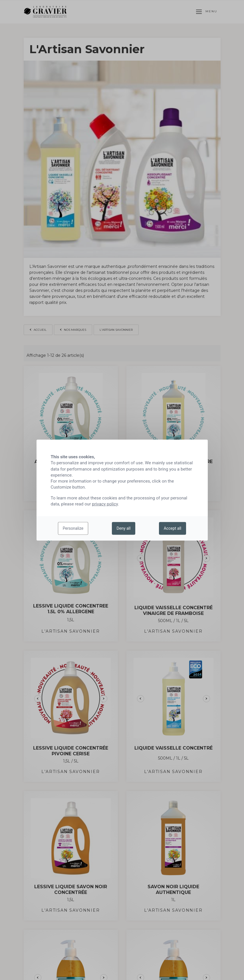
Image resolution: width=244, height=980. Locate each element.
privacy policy (105, 504)
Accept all (173, 528)
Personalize (73, 528)
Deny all (124, 528)
